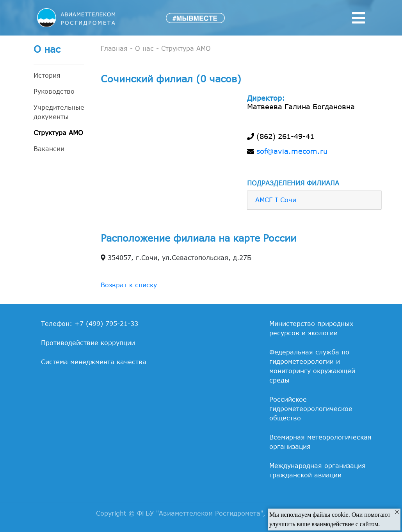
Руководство (54, 91)
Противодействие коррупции (88, 343)
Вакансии (49, 149)
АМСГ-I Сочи (276, 200)
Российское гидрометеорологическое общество (311, 409)
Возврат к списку (129, 285)
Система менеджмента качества (94, 362)
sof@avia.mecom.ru (292, 151)
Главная (114, 48)
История (47, 75)
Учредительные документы (59, 112)
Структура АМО (58, 133)
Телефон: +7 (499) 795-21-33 (90, 324)
